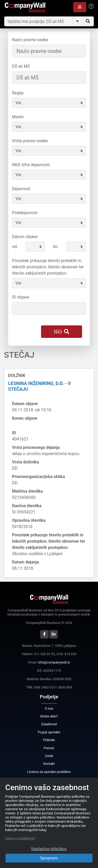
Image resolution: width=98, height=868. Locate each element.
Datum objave (25, 237)
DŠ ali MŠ (21, 66)
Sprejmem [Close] (49, 858)
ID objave (21, 297)
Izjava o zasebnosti (20, 838)
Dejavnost (21, 189)
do (55, 247)
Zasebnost (49, 724)
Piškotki (49, 740)
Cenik (49, 756)
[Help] (91, 7)
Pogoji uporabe (49, 732)
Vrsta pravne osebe (30, 141)
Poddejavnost (25, 213)
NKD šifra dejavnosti (31, 165)
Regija (18, 93)
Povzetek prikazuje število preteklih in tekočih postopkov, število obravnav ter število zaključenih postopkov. (48, 267)
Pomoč (49, 748)
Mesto (18, 117)
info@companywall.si (54, 662)
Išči (62, 332)
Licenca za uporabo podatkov (49, 772)
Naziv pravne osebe (30, 40)
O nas (49, 708)
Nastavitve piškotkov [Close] (49, 849)
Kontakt (49, 764)
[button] (80, 7)
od (14, 247)
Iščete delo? (49, 716)
